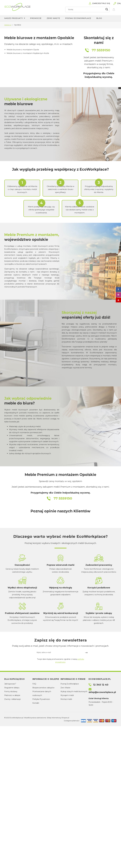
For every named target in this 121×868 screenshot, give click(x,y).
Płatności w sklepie (12, 695)
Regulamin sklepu (12, 688)
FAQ (34, 684)
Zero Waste (65, 688)
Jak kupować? (10, 684)
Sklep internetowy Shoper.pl (58, 718)
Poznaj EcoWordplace (70, 684)
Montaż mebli (66, 699)
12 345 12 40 (101, 685)
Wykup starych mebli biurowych (74, 691)
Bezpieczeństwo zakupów (43, 688)
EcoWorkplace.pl (17, 718)
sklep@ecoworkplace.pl (102, 692)
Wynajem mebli (67, 695)
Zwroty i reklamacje (12, 699)
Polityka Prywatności (41, 699)
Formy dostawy (11, 691)
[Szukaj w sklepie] (85, 9)
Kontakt (36, 703)
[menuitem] (17, 18)
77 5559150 (101, 50)
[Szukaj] (107, 9)
